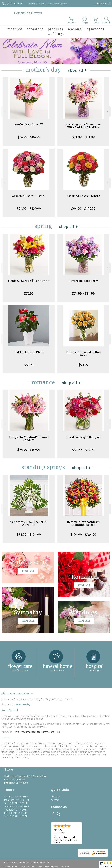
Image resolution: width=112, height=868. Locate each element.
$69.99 (29, 365)
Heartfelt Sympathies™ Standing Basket (83, 523)
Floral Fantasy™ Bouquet (83, 437)
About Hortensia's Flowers (17, 693)
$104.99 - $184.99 (83, 535)
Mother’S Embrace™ (29, 124)
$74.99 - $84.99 (29, 137)
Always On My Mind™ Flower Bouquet (29, 438)
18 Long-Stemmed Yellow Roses (83, 354)
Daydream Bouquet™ (83, 281)
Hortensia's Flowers (28, 13)
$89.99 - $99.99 (83, 450)
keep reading (23, 704)
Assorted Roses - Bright (83, 196)
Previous (4, 111)
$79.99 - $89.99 (29, 450)
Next (108, 111)
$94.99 (83, 365)
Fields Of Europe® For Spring (29, 281)
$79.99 (29, 293)
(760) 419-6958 (14, 4)
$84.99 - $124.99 (29, 535)
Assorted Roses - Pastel (29, 196)
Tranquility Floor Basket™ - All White (29, 523)
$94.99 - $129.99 (29, 209)
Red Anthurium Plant (29, 352)
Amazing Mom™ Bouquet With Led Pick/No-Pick (83, 126)
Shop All (76, 70)
